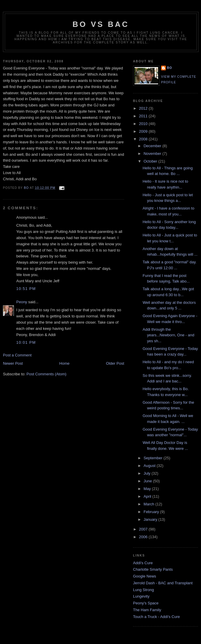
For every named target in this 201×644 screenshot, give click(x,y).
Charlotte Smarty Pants (153, 569)
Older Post (115, 363)
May (148, 489)
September (154, 458)
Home (65, 363)
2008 (144, 139)
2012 (144, 108)
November (153, 154)
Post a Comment (17, 355)
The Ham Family (147, 610)
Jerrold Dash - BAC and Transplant (163, 583)
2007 (144, 529)
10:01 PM (26, 342)
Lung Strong (144, 590)
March (150, 504)
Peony (22, 302)
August (150, 466)
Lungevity (141, 596)
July (148, 473)
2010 (144, 124)
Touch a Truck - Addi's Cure (157, 617)
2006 (144, 537)
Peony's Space (146, 603)
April (148, 496)
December (153, 146)
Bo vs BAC (101, 24)
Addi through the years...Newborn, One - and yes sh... (168, 335)
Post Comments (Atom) (47, 374)
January (151, 519)
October (151, 161)
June (148, 481)
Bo (170, 68)
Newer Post (13, 363)
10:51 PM (26, 289)
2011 (144, 116)
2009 (144, 131)
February (152, 512)
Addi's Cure (143, 563)
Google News (145, 576)
